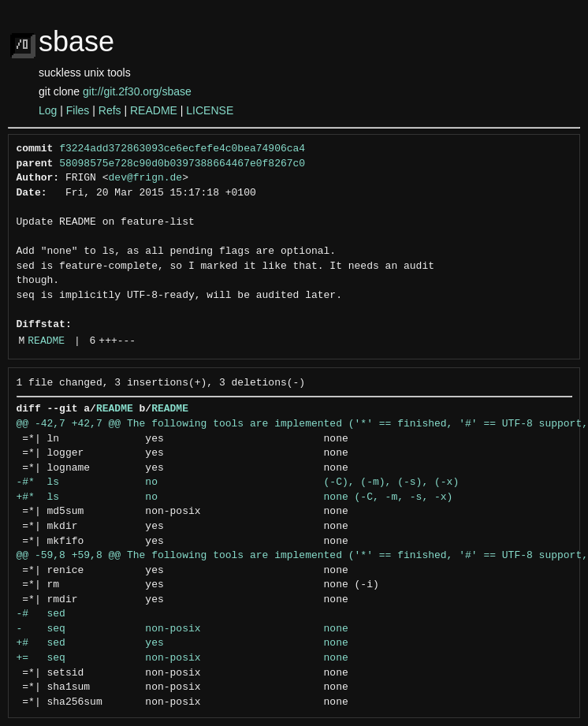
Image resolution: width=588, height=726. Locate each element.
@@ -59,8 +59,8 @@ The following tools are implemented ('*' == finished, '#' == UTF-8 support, (302, 556)
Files (78, 110)
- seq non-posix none (182, 629)
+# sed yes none (182, 643)
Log (48, 110)
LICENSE (210, 110)
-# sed (41, 614)
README (154, 110)
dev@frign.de (146, 178)
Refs (110, 110)
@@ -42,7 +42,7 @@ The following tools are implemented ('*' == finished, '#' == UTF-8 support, (302, 424)
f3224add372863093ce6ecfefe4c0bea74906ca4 (182, 149)
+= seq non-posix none (182, 658)
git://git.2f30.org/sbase (137, 91)
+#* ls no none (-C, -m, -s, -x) (235, 497)
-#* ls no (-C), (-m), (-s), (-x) (238, 482)
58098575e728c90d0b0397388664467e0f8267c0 (182, 164)
